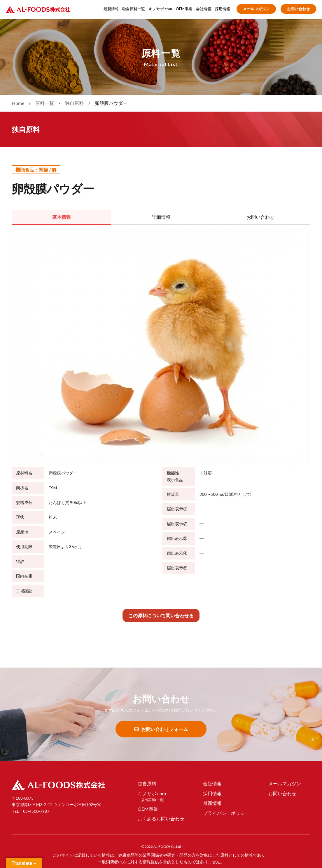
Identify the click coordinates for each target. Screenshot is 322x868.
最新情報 (111, 9)
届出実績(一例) (153, 800)
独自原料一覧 (134, 9)
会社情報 (204, 9)
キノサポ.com (160, 9)
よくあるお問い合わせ (161, 818)
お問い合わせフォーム (161, 729)
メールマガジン (256, 9)
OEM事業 (184, 9)
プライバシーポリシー (226, 813)
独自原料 (147, 783)
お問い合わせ (298, 9)
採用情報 (223, 9)
